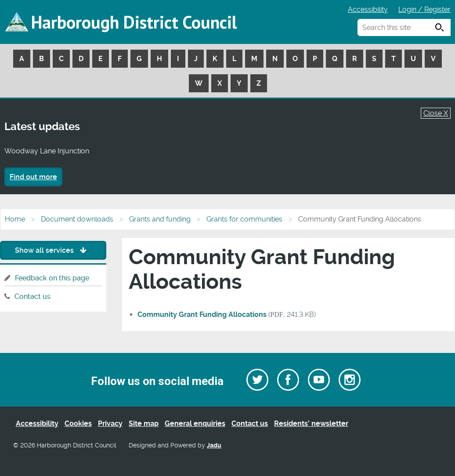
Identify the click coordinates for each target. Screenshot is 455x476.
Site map (144, 423)
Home (15, 219)
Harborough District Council (134, 22)
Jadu (214, 445)
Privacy (110, 423)
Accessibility (368, 9)
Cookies (78, 423)
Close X (436, 113)
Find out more (33, 177)
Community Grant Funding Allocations (202, 314)
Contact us (32, 296)
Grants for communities (244, 219)
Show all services (53, 250)
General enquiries (195, 423)
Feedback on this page (52, 278)
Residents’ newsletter (311, 423)
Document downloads (77, 219)
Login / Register (424, 9)
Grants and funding (160, 219)
